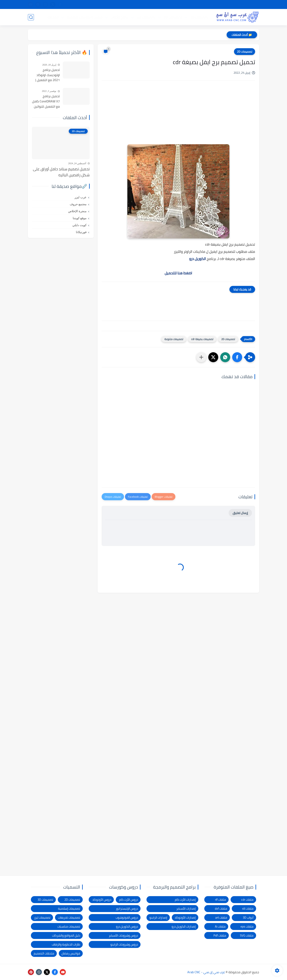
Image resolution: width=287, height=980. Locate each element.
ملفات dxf (221, 909)
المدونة (53, 17)
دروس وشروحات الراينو (124, 944)
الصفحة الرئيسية (248, 5)
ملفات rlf (221, 900)
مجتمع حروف (78, 204)
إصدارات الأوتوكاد (185, 918)
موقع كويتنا (80, 218)
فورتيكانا (81, 232)
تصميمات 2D (173, 17)
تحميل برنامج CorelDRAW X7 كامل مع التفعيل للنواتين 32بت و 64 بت (46, 101)
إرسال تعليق (240, 513)
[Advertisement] (178, 117)
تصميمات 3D (199, 17)
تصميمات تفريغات (69, 918)
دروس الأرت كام (129, 900)
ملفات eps (247, 927)
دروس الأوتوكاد (102, 900)
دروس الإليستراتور (127, 909)
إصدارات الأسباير (186, 909)
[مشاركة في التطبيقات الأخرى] (201, 357)
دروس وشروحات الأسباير (123, 935)
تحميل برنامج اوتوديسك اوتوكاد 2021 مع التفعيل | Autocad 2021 (48, 75)
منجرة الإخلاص (77, 211)
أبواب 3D (248, 918)
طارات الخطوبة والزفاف (66, 944)
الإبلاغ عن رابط (153, 5)
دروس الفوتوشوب (127, 918)
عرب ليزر (81, 197)
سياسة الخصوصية (202, 5)
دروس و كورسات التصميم (85, 17)
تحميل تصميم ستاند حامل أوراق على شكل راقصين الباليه (61, 172)
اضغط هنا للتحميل (178, 273)
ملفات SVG (247, 935)
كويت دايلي (79, 225)
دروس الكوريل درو (127, 927)
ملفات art (221, 918)
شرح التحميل (226, 5)
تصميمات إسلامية (69, 909)
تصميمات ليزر (146, 17)
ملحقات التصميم (44, 953)
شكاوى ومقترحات (176, 5)
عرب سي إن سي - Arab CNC (206, 972)
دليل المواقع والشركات (66, 935)
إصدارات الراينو (158, 918)
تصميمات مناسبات (69, 927)
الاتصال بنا (134, 5)
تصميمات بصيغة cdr (202, 339)
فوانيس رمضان (71, 953)
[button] (237, 357)
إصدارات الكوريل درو (184, 927)
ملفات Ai (220, 927)
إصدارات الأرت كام (185, 900)
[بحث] (31, 17)
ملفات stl (248, 909)
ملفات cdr (247, 900)
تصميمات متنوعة (174, 339)
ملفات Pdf (220, 935)
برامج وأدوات (119, 17)
